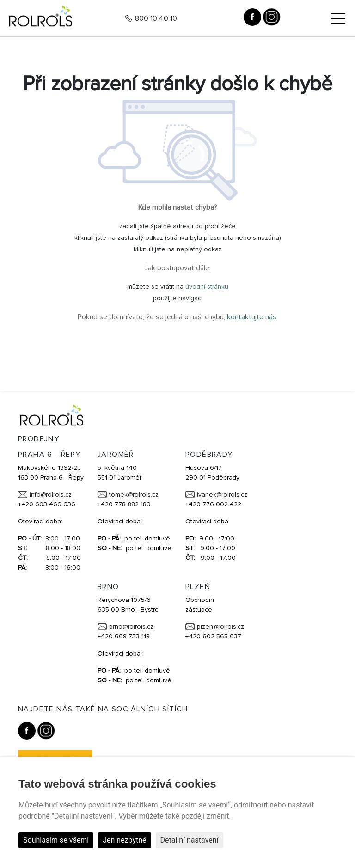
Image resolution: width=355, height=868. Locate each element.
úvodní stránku (207, 287)
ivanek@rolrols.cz (222, 495)
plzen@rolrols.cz (220, 627)
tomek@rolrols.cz (134, 495)
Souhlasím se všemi (56, 840)
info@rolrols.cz (51, 495)
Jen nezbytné (124, 840)
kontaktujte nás (252, 317)
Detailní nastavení (190, 840)
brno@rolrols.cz (131, 627)
